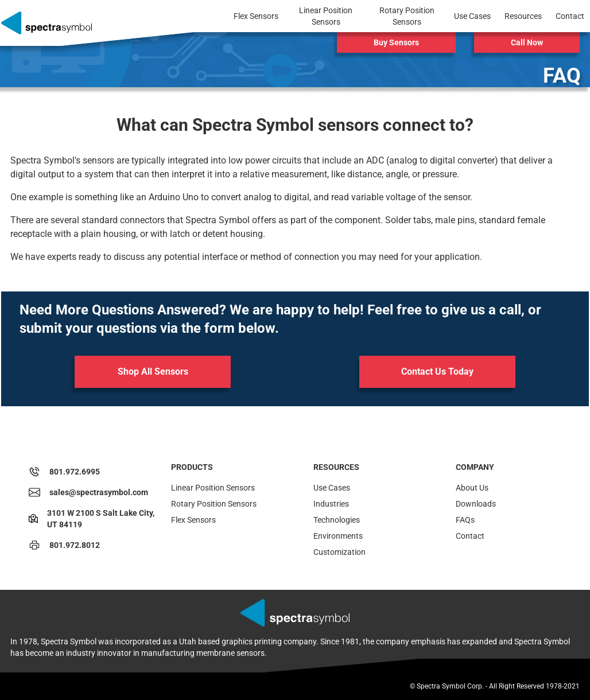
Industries (331, 504)
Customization (339, 552)
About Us (472, 488)
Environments (338, 536)
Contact (470, 536)
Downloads (476, 504)
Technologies (337, 520)
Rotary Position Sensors (214, 504)
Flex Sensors (193, 520)
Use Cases (332, 488)
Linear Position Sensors (213, 488)
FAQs (465, 520)
